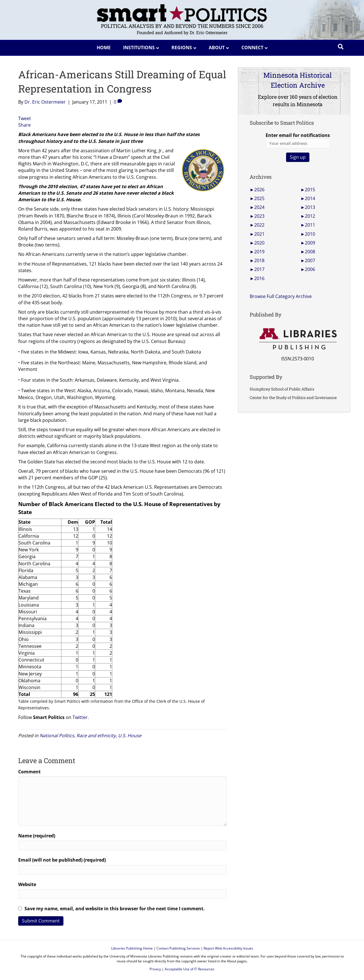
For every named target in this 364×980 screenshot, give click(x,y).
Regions (182, 48)
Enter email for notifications (298, 140)
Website (27, 884)
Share (24, 125)
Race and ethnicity (96, 735)
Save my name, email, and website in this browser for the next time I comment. (115, 909)
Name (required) (37, 836)
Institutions (139, 48)
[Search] (341, 47)
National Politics (57, 735)
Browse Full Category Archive (281, 296)
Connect (252, 48)
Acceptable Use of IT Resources (190, 969)
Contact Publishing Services (178, 948)
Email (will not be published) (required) (62, 860)
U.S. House (130, 735)
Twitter (80, 717)
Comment (29, 772)
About (217, 48)
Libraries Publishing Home (132, 948)
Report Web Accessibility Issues (228, 948)
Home (104, 48)
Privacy (155, 969)
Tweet (25, 118)
